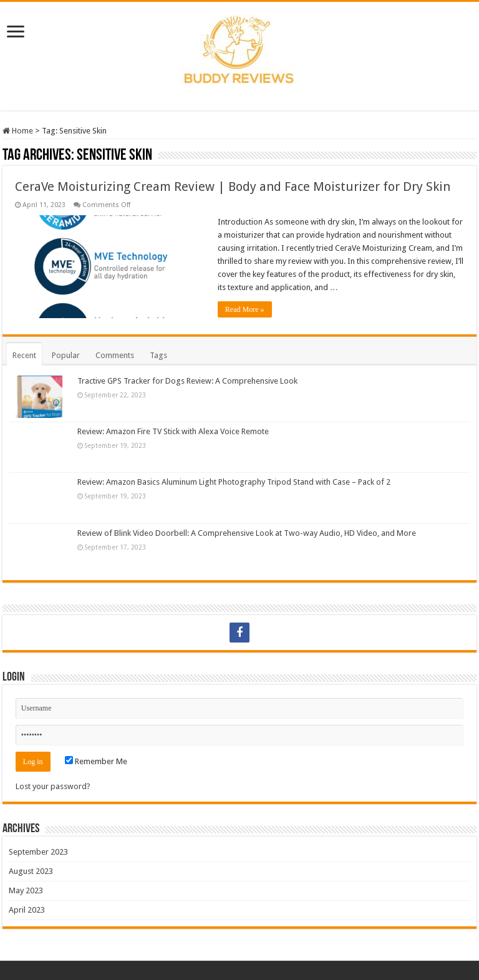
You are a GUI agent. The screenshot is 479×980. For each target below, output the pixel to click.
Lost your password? (53, 786)
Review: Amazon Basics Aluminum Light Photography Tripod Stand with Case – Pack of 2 (234, 482)
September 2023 (38, 852)
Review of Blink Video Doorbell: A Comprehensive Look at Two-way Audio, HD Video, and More (247, 533)
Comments (115, 355)
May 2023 (26, 890)
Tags (158, 355)
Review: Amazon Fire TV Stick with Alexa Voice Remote (173, 431)
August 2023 (31, 871)
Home (18, 131)
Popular (66, 355)
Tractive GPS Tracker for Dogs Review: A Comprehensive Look (187, 381)
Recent (24, 355)
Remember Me (96, 761)
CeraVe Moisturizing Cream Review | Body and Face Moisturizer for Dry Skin (233, 187)
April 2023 (27, 910)
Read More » (245, 309)
